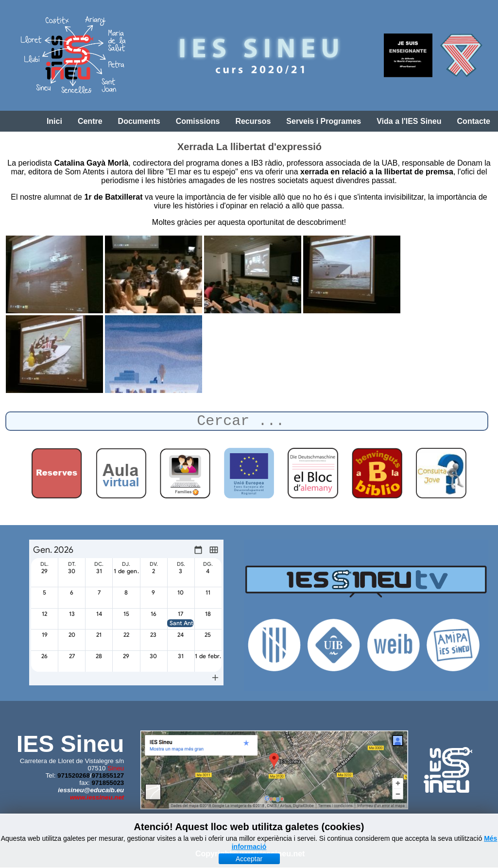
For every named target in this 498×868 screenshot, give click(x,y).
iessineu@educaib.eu (91, 790)
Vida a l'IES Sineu (409, 121)
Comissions (198, 121)
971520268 (74, 775)
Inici (54, 121)
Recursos (253, 121)
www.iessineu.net (97, 797)
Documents (139, 121)
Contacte (474, 121)
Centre (90, 121)
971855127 (108, 775)
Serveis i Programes (324, 121)
